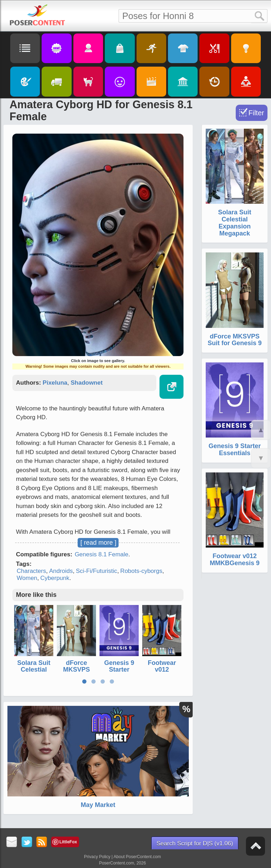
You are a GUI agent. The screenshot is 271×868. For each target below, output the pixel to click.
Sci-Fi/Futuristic (97, 571)
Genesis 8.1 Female (102, 554)
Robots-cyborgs (141, 571)
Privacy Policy (97, 857)
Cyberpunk (55, 578)
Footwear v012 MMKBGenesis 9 (162, 673)
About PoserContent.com (137, 857)
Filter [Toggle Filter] (256, 113)
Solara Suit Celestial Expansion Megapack (34, 673)
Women (27, 578)
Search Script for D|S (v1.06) (195, 843)
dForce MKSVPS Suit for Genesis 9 (76, 673)
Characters (31, 571)
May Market (98, 805)
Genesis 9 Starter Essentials (119, 670)
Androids (61, 571)
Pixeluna (55, 383)
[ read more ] (98, 543)
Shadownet (87, 383)
